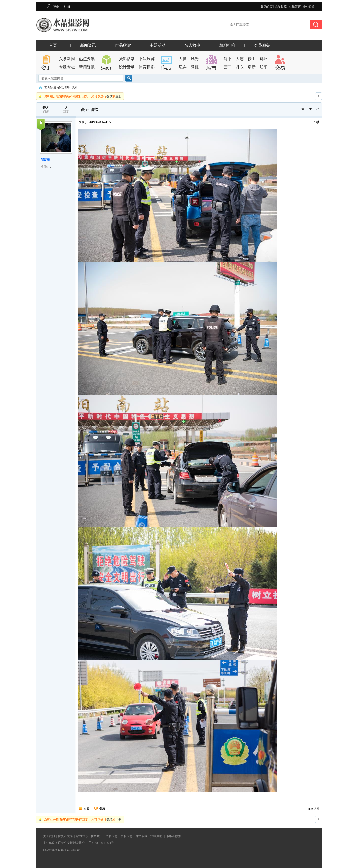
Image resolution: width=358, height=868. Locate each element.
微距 (195, 67)
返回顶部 (313, 808)
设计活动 (127, 67)
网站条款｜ (143, 836)
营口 (228, 67)
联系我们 (97, 836)
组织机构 (227, 45)
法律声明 (156, 836)
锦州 (264, 59)
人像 (183, 59)
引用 (102, 808)
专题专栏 (67, 67)
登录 (56, 7)
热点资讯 (87, 59)
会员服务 (262, 45)
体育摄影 (147, 67)
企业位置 (309, 7)
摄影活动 (127, 59)
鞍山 (252, 59)
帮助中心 (82, 836)
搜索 (129, 78)
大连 (240, 59)
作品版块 (64, 88)
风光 (195, 59)
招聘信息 (112, 836)
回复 (86, 808)
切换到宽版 (174, 836)
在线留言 (295, 7)
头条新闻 (67, 59)
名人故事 (192, 45)
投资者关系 (65, 836)
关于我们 (49, 836)
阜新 (252, 67)
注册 (67, 7)
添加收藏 (281, 7)
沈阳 (228, 59)
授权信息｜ (128, 836)
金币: (44, 167)
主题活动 (158, 45)
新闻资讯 (88, 45)
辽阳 (264, 67)
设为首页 (267, 7)
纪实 (183, 67)
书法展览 (147, 59)
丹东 (240, 67)
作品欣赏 (123, 45)
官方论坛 (50, 88)
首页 (53, 45)
